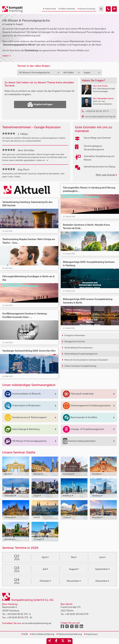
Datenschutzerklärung (69, 634)
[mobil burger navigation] (101, 9)
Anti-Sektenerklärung (42, 634)
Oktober (45, 581)
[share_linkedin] (69, 641)
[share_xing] (50, 641)
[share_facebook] (56, 641)
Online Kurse (50, 9)
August (74, 569)
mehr (6, 56)
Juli (45, 569)
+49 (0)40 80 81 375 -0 (18, 614)
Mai (74, 557)
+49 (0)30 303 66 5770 (77, 614)
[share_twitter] (63, 641)
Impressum (91, 634)
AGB (25, 634)
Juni (102, 557)
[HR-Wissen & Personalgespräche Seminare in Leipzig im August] (108, 9)
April (45, 557)
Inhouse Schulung (86, 9)
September (102, 569)
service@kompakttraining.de (36, 623)
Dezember (102, 581)
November (74, 581)
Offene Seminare (67, 9)
